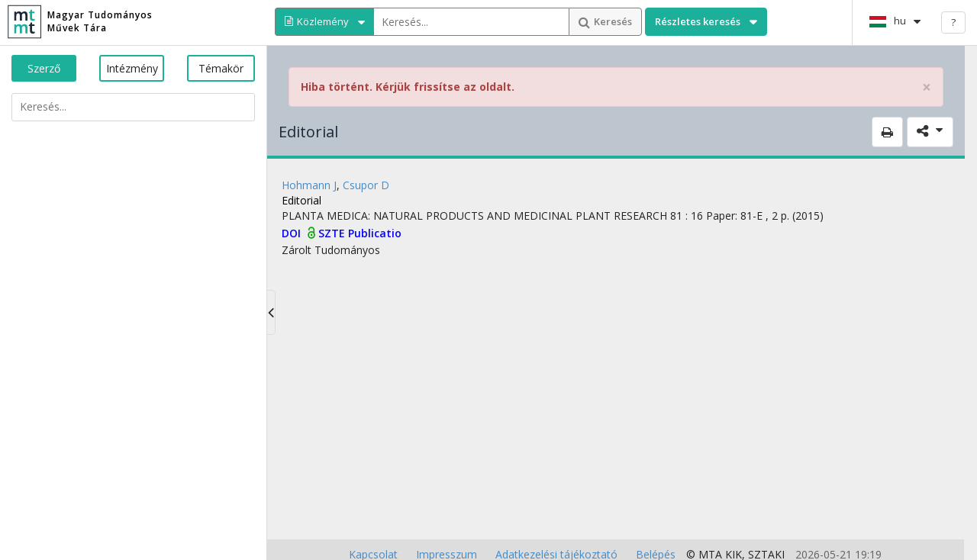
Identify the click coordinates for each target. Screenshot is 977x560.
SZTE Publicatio (360, 233)
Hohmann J (309, 185)
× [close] (927, 87)
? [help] (953, 22)
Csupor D (366, 185)
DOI (293, 233)
